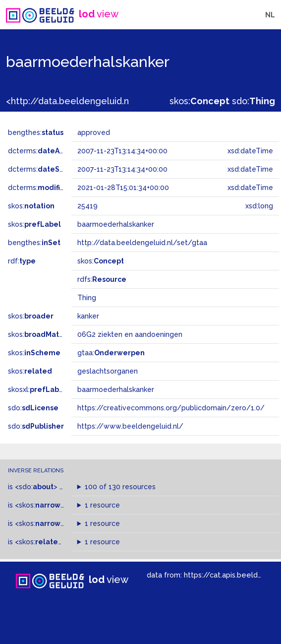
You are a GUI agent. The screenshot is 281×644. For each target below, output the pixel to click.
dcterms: (49, 151)
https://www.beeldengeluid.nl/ (130, 426)
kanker (88, 316)
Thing (87, 298)
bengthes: (36, 132)
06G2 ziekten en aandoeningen (130, 334)
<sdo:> (36, 487)
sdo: (253, 101)
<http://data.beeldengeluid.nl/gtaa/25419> (98, 101)
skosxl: (37, 389)
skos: (199, 101)
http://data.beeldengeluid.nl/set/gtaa (142, 243)
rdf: (22, 261)
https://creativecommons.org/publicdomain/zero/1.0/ (171, 408)
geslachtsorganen (108, 371)
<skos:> (44, 505)
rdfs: (102, 279)
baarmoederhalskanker (116, 389)
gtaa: (111, 353)
